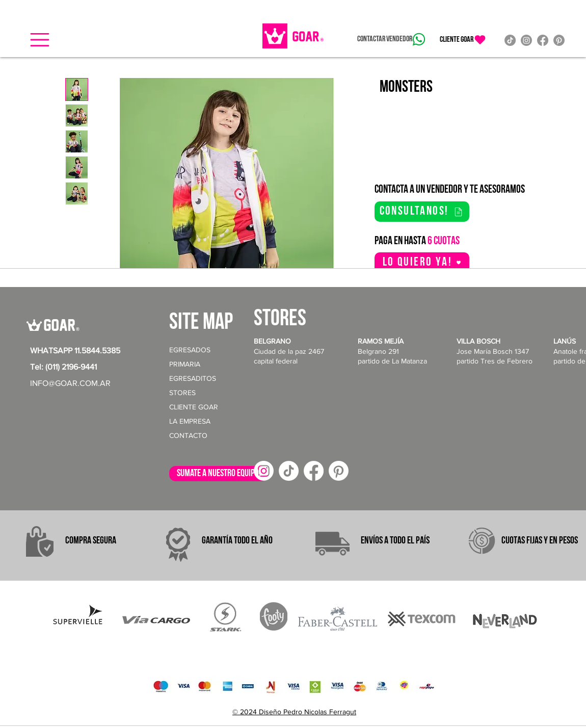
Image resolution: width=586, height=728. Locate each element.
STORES (182, 393)
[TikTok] (510, 40)
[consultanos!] (422, 212)
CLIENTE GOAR (194, 407)
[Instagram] (526, 40)
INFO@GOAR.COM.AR (70, 383)
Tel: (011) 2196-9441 (63, 367)
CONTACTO (188, 435)
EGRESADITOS (193, 378)
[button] (40, 40)
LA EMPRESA (190, 421)
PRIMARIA (185, 364)
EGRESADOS (190, 350)
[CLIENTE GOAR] (463, 40)
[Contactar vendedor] (391, 39)
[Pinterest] (559, 40)
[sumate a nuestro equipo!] (219, 474)
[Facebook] (543, 40)
